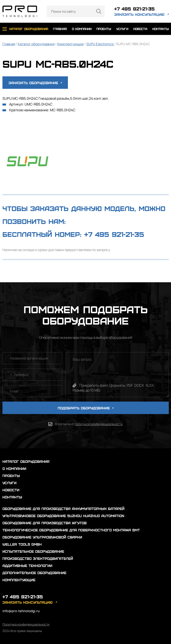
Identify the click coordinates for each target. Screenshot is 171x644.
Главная (9, 44)
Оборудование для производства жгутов (45, 523)
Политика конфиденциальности (26, 624)
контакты (161, 29)
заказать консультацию (139, 14)
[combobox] (8, 375)
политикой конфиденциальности (99, 424)
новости (140, 29)
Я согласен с (89, 424)
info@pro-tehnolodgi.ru (21, 611)
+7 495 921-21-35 (134, 9)
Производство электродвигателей (38, 558)
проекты (104, 29)
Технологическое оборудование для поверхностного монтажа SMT (71, 530)
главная (60, 29)
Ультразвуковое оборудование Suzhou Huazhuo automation (63, 516)
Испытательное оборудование (33, 551)
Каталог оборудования (36, 44)
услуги (122, 29)
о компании (82, 29)
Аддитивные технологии (27, 566)
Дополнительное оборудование (34, 573)
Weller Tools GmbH (22, 544)
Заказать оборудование (35, 83)
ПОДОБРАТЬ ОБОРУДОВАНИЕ (86, 408)
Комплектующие (70, 44)
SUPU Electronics (100, 44)
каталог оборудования (29, 29)
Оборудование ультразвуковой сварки (42, 537)
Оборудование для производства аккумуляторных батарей (63, 509)
